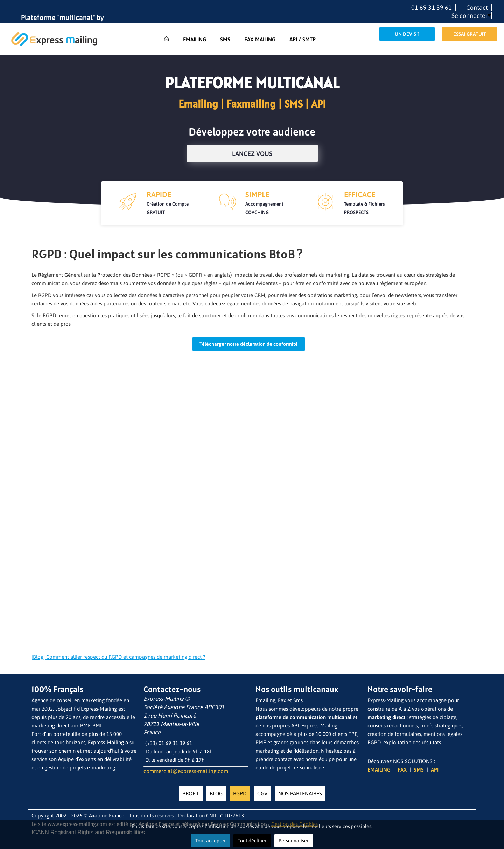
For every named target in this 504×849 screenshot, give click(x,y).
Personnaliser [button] (294, 841)
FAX (402, 770)
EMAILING (379, 770)
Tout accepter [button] (211, 841)
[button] (471, 16)
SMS (419, 770)
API (435, 770)
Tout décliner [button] (252, 841)
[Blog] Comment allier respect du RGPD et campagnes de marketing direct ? (118, 657)
